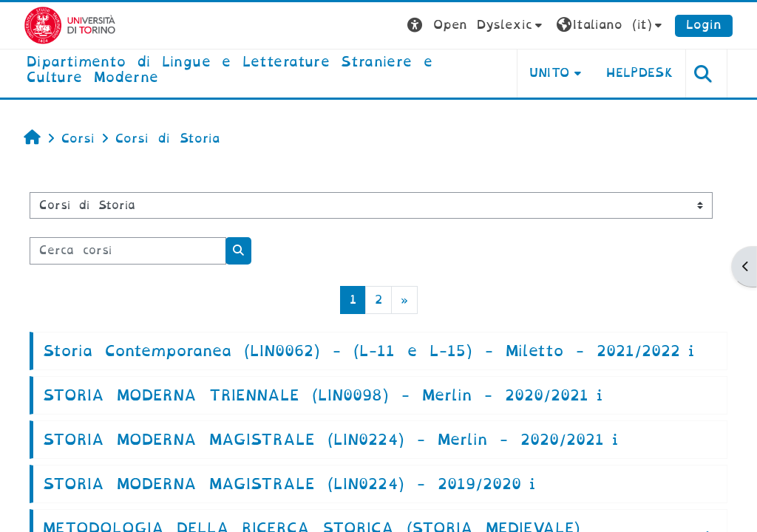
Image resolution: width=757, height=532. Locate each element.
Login (704, 25)
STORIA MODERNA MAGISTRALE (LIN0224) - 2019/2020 (282, 484)
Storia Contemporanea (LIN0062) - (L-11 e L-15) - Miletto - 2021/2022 (361, 351)
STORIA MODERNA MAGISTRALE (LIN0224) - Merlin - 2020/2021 (323, 440)
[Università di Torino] (70, 25)
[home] (260, 71)
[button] (476, 25)
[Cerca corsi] (128, 250)
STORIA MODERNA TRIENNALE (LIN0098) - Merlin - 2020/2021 (316, 395)
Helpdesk (640, 73)
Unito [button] (550, 73)
